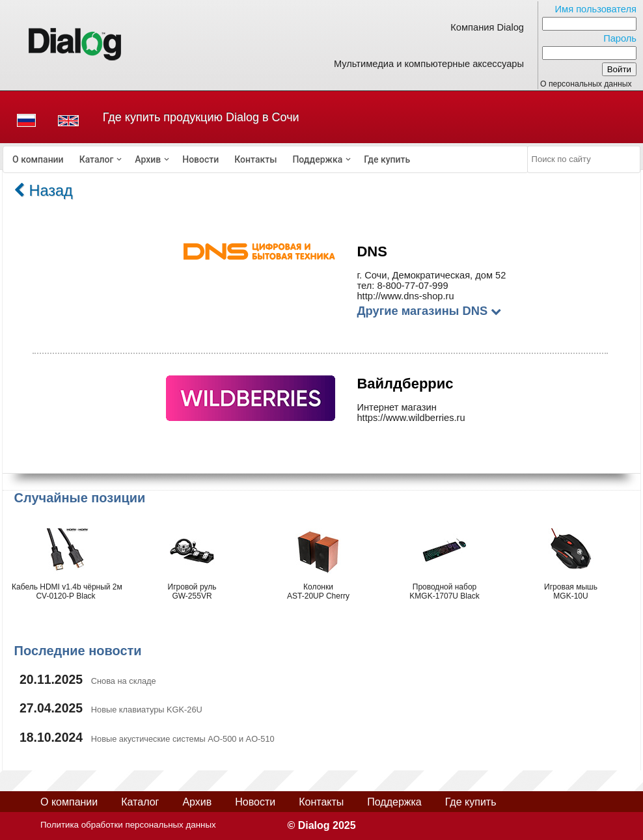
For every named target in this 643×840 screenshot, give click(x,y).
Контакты (255, 159)
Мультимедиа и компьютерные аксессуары (429, 64)
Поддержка (317, 159)
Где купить (387, 159)
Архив (148, 159)
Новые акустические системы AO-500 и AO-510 (183, 739)
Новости (200, 159)
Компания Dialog (487, 27)
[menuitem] (38, 159)
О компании (38, 159)
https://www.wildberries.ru (411, 418)
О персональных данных (586, 84)
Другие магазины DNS (429, 311)
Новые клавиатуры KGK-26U (147, 710)
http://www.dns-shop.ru (405, 296)
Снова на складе (124, 681)
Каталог (97, 159)
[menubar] (266, 159)
